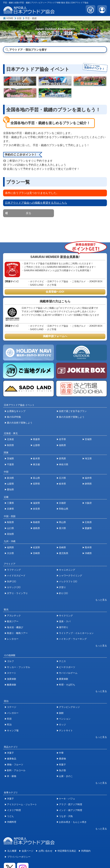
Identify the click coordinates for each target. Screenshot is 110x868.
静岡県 (88, 484)
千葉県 (10, 465)
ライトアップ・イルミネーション (76, 633)
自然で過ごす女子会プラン (73, 411)
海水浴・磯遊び (15, 627)
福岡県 (10, 547)
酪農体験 (12, 685)
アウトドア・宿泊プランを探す (28, 50)
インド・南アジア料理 (71, 810)
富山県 (36, 478)
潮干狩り (64, 627)
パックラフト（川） (68, 582)
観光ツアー (13, 621)
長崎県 (62, 547)
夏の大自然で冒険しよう (20, 423)
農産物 (62, 759)
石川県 (62, 478)
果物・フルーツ (15, 765)
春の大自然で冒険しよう (72, 417)
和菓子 (62, 765)
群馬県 (62, 459)
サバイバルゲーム (68, 673)
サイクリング (66, 616)
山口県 (10, 528)
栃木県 (36, 459)
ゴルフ (10, 661)
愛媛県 (88, 528)
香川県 (62, 528)
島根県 (36, 522)
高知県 (10, 534)
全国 (19, 18)
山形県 (36, 445)
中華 (61, 753)
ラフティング (14, 570)
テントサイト (66, 731)
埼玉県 (88, 459)
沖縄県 (88, 553)
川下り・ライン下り (17, 593)
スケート (12, 673)
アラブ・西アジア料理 (71, 804)
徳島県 (36, 528)
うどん (10, 816)
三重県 (10, 503)
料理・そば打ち (67, 685)
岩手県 (62, 439)
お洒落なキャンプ (16, 411)
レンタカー (13, 639)
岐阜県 (62, 484)
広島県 (88, 522)
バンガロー (13, 713)
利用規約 (86, 851)
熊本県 (88, 547)
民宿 (9, 719)
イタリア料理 (14, 810)
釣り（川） (64, 593)
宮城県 (88, 439)
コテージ (12, 707)
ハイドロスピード (16, 576)
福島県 (62, 445)
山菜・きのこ (66, 776)
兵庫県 (10, 509)
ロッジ (62, 725)
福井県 (88, 478)
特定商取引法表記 (67, 851)
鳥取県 (10, 522)
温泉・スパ (65, 621)
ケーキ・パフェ (67, 799)
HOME (10, 18)
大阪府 (88, 503)
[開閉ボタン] (99, 600)
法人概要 (12, 851)
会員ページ (28, 851)
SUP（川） (12, 582)
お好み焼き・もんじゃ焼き (73, 822)
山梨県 (10, 484)
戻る (29, 213)
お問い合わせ (45, 851)
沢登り (62, 587)
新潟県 (10, 478)
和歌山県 (64, 509)
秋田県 (10, 445)
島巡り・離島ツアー (17, 633)
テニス (62, 661)
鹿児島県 (64, 553)
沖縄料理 (12, 822)
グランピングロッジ (69, 707)
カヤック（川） (14, 587)
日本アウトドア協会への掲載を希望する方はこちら (36, 203)
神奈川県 (64, 465)
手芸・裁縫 (31, 18)
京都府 (62, 503)
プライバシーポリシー (19, 857)
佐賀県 (36, 547)
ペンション (65, 719)
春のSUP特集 (14, 417)
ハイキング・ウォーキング (73, 639)
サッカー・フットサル (18, 667)
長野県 (36, 484)
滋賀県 (36, 503)
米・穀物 (12, 776)
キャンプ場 (13, 731)
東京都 (36, 465)
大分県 (10, 553)
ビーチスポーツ (67, 667)
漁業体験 (12, 679)
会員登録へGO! (55, 292)
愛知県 (10, 490)
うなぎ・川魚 (66, 816)
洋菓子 (10, 753)
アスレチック (14, 616)
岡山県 (62, 522)
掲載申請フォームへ (55, 336)
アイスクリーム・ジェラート (22, 804)
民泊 (9, 725)
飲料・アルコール (16, 770)
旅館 (61, 713)
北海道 (10, 439)
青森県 (36, 439)
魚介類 (62, 770)
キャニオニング (67, 570)
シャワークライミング (71, 576)
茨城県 (10, 459)
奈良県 (36, 509)
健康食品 (12, 759)
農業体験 (64, 679)
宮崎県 (36, 553)
